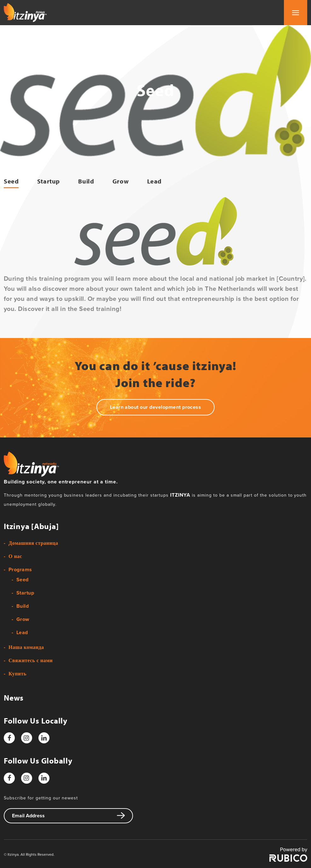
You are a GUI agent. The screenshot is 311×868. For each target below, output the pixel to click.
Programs (20, 570)
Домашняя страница (33, 543)
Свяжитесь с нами (31, 661)
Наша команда (26, 647)
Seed (11, 181)
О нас (15, 556)
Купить (17, 674)
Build (86, 181)
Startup (49, 181)
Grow (121, 181)
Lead (154, 181)
